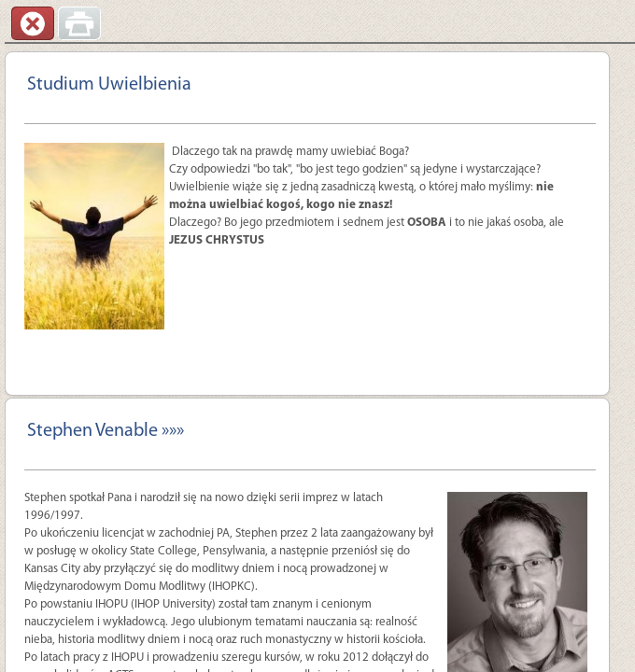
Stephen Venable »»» (106, 431)
